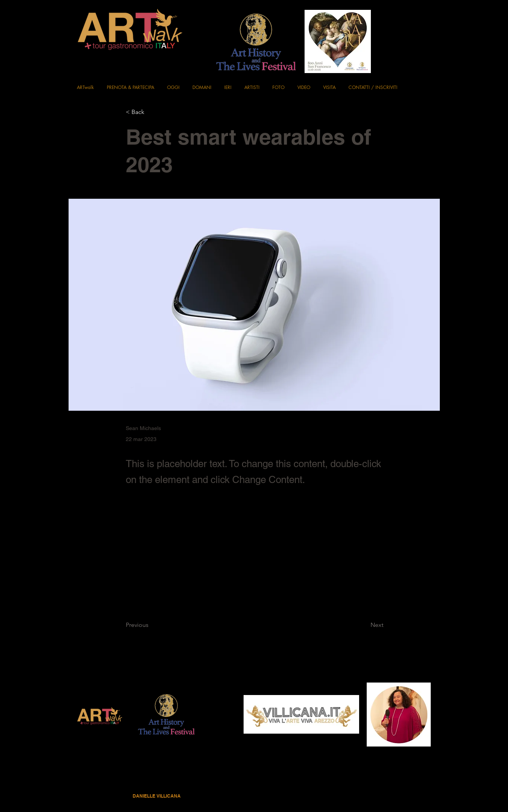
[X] (428, 45)
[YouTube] (428, 59)
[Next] (364, 625)
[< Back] (151, 112)
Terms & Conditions (257, 783)
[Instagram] (428, 31)
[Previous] (151, 625)
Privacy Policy (220, 783)
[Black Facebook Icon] (428, 16)
